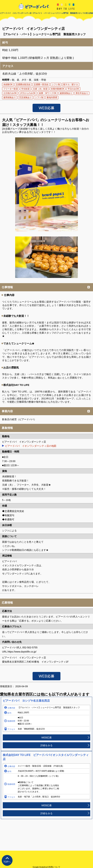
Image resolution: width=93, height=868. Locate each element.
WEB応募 (46, 738)
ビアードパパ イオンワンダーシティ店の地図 (31, 446)
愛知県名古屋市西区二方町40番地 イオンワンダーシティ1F (35, 662)
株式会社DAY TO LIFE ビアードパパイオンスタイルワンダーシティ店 (46, 757)
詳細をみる (46, 745)
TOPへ (7, 862)
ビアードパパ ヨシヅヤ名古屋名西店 (26, 701)
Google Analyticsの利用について (47, 867)
